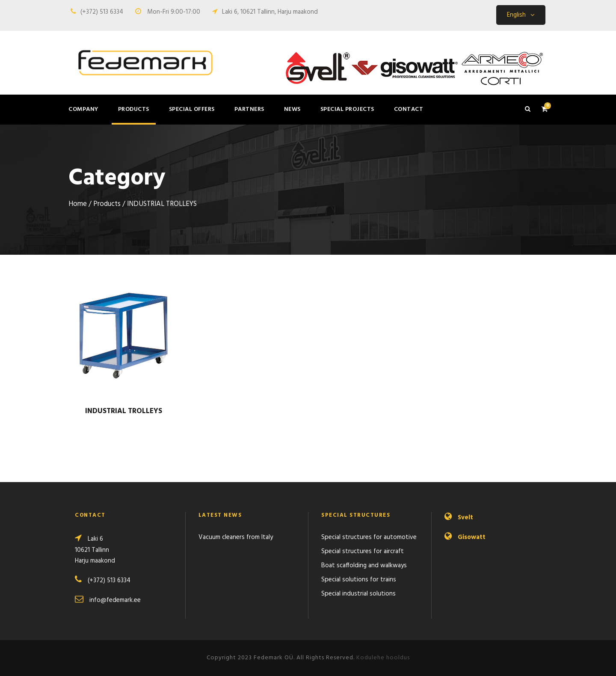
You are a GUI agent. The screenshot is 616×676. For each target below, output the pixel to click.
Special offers (192, 109)
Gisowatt (472, 537)
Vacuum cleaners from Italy (236, 537)
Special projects (347, 109)
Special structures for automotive (369, 537)
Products (134, 109)
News (292, 109)
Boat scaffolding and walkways (364, 566)
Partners (249, 109)
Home (78, 204)
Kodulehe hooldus (383, 658)
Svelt (465, 518)
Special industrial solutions (358, 594)
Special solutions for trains (359, 580)
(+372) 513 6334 (102, 12)
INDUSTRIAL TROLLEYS (124, 411)
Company (83, 109)
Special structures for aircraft (363, 551)
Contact (409, 109)
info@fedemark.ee (115, 600)
